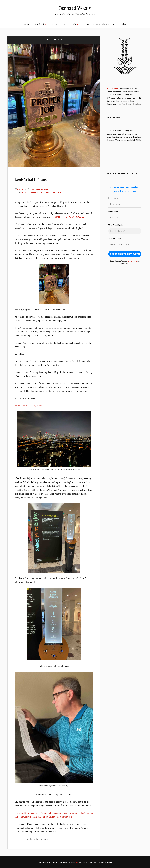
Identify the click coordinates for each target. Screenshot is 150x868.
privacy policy (133, 261)
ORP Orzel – (68, 217)
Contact (87, 24)
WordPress (70, 862)
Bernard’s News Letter (106, 24)
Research (72, 24)
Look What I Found (39, 178)
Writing (57, 192)
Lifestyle (32, 192)
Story (40, 192)
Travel (48, 192)
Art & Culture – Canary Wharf (28, 406)
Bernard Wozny (75, 8)
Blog (124, 24)
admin (21, 189)
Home (27, 24)
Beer (23, 192)
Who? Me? (39, 24)
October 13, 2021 (40, 189)
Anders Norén (106, 862)
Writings (56, 24)
